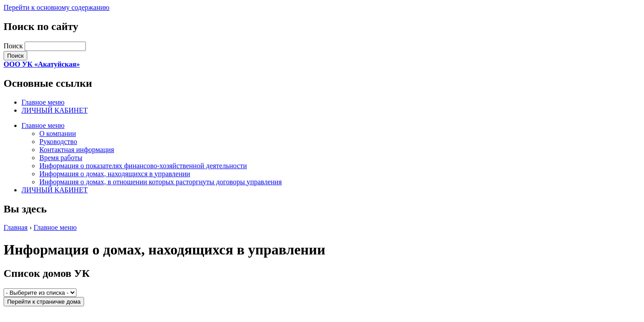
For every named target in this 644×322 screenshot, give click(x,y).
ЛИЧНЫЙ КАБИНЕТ (55, 110)
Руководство (58, 142)
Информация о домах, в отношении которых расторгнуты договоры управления (161, 182)
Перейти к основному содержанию (57, 7)
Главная (16, 227)
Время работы (61, 158)
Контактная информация (77, 150)
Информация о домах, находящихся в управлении (115, 174)
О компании (58, 133)
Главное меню (43, 102)
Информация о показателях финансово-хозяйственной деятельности (143, 166)
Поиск (14, 46)
